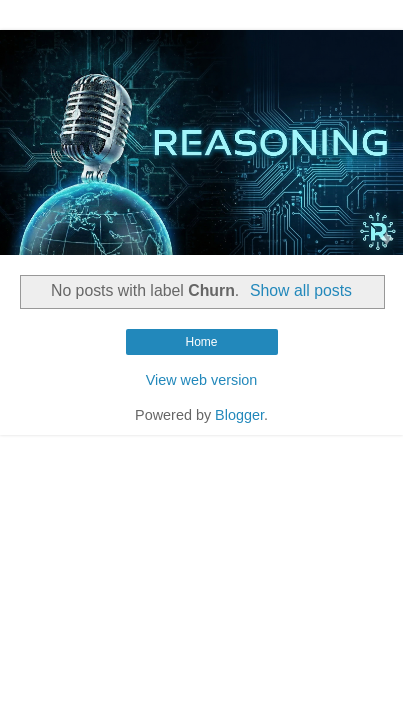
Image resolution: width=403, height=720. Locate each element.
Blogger (239, 415)
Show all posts (301, 290)
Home (201, 342)
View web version (202, 380)
